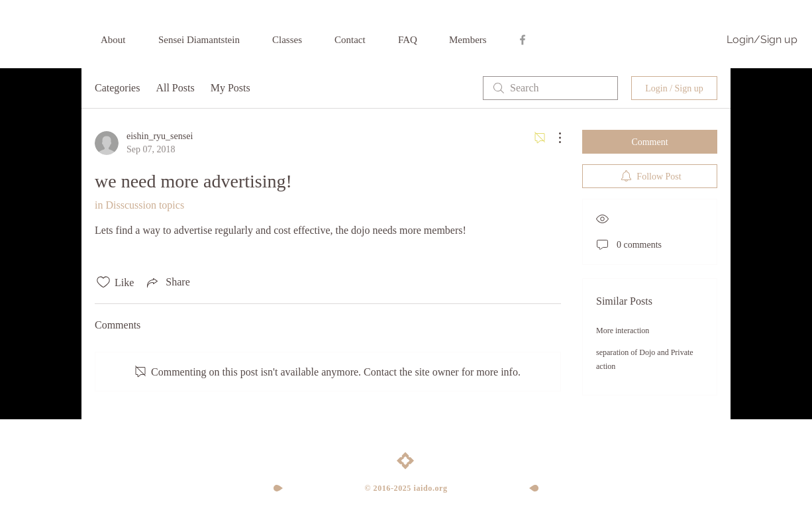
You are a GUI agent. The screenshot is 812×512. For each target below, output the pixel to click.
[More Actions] (553, 138)
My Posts (230, 88)
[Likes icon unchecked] (103, 282)
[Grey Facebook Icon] (523, 40)
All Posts (175, 88)
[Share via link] (167, 282)
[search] (550, 88)
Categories (117, 88)
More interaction (623, 331)
